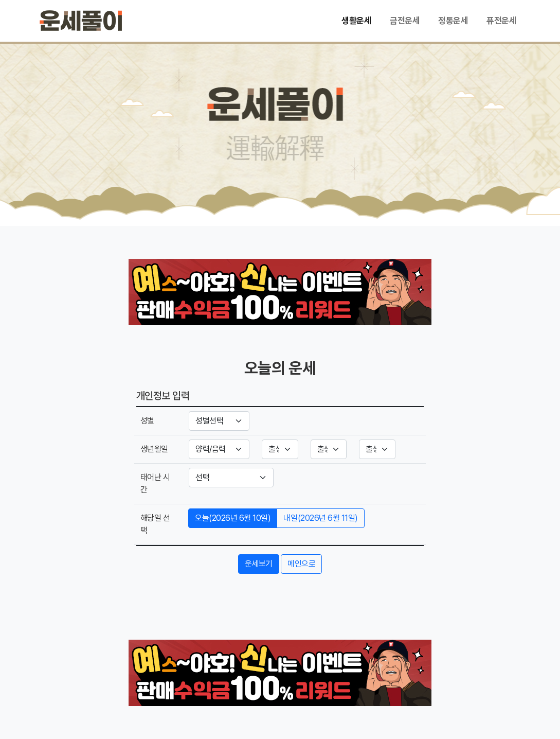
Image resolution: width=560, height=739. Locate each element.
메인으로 (301, 564)
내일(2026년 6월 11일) (320, 518)
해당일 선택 (155, 524)
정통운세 (453, 21)
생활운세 (356, 21)
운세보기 (259, 564)
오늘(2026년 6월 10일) (233, 518)
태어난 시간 (155, 483)
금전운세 (405, 21)
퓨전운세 (501, 21)
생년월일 (154, 449)
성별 (147, 421)
